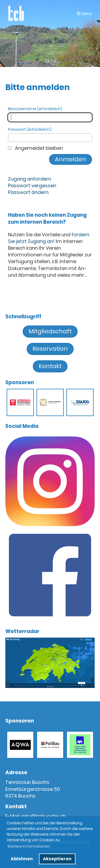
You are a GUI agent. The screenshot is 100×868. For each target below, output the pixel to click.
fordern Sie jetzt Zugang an (49, 238)
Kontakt (50, 366)
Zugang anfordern (30, 179)
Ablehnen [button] (22, 859)
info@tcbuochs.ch (43, 816)
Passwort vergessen (32, 186)
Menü (84, 14)
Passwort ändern (28, 192)
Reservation (50, 349)
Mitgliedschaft (50, 331)
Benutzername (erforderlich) (50, 114)
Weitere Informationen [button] (29, 846)
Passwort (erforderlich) (50, 135)
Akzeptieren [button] (57, 859)
